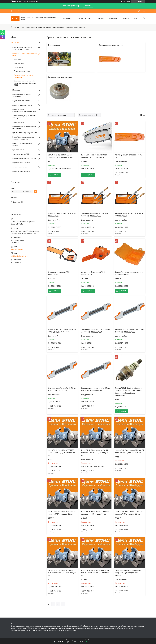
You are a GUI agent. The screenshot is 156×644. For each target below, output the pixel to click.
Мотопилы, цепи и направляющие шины (41, 27)
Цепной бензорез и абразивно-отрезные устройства (24, 138)
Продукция (67, 18)
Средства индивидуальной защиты (22, 145)
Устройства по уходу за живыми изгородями (24, 117)
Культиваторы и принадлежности (25, 133)
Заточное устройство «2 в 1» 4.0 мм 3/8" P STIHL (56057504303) (62, 331)
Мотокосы (16, 90)
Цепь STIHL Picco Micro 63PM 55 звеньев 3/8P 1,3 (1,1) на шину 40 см (95, 453)
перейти (88, 6)
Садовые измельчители (21, 101)
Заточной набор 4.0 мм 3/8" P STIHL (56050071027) (62, 215)
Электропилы (19, 63)
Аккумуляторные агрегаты (22, 105)
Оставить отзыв (139, 11)
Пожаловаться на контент (94, 642)
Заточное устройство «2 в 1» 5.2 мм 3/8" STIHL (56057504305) (129, 331)
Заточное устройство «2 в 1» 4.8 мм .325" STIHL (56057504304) (96, 331)
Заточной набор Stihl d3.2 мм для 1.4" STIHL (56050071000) (94, 215)
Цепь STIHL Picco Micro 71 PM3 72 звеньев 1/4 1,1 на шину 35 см (129, 513)
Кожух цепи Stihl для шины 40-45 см (128, 156)
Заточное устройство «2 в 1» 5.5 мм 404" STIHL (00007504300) (96, 389)
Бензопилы (18, 60)
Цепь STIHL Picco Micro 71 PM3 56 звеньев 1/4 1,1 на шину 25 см (62, 513)
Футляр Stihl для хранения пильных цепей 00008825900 (129, 273)
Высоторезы (19, 67)
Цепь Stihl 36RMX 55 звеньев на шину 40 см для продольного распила (128, 573)
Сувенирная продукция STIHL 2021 (25, 158)
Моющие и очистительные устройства (22, 96)
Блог (136, 18)
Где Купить (113, 18)
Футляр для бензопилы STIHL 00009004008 (93, 273)
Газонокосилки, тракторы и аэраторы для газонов (22, 48)
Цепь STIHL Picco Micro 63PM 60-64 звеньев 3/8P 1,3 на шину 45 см (129, 451)
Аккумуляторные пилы (22, 71)
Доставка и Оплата (84, 18)
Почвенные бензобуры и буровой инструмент (24, 127)
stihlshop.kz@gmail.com (19, 256)
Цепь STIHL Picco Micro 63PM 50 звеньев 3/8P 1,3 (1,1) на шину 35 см (61, 453)
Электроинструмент (20, 167)
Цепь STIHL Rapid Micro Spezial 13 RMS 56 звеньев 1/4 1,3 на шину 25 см (62, 573)
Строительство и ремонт (21, 163)
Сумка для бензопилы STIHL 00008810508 (59, 273)
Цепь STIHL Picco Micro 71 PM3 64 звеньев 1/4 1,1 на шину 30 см (95, 513)
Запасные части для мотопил (60, 77)
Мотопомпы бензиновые (21, 171)
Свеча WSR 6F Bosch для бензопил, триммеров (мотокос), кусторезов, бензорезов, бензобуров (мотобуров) (129, 392)
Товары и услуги (20, 27)
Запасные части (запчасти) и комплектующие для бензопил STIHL (25, 83)
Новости (126, 18)
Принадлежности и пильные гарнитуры (24, 76)
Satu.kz (88, 640)
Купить (56, 175)
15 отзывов (127, 2)
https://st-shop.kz (17, 250)
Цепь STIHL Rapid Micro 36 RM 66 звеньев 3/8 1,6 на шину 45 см (61, 156)
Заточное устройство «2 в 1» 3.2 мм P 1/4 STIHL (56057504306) (62, 389)
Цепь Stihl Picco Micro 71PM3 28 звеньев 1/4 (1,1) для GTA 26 (94, 156)
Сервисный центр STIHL (21, 154)
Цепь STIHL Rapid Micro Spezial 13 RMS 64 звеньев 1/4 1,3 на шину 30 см (96, 573)
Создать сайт (27, 2)
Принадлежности (19, 150)
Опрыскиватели (18, 122)
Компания (100, 18)
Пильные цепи (54, 45)
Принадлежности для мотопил (111, 45)
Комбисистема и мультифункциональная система (24, 110)
